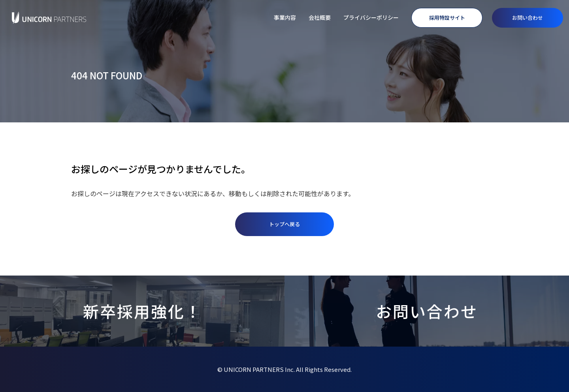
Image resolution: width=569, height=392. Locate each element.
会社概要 (320, 17)
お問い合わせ (528, 18)
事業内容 (285, 17)
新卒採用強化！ (142, 311)
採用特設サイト (447, 18)
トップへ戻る (284, 224)
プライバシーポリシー (371, 17)
